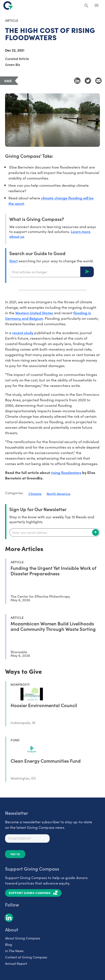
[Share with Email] (98, 81)
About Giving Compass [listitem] (23, 938)
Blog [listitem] (9, 944)
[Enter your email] (55, 532)
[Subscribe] (95, 532)
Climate (35, 494)
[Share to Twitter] (88, 81)
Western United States (34, 313)
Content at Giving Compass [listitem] (26, 957)
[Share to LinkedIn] (77, 81)
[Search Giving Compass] (86, 6)
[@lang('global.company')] (8, 5)
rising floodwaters (66, 472)
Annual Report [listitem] (16, 963)
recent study (23, 333)
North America (59, 494)
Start (14, 261)
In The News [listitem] (14, 951)
